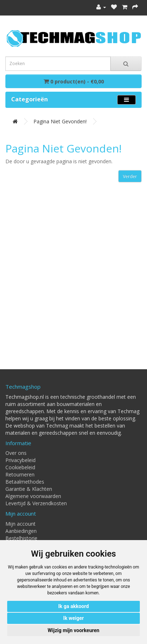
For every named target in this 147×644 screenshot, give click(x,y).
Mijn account (20, 524)
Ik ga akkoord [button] (73, 606)
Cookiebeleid (20, 467)
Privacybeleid (20, 460)
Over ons (16, 453)
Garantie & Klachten (29, 489)
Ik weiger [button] (73, 618)
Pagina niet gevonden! (60, 121)
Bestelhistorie (21, 538)
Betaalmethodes (25, 482)
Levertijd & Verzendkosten (36, 503)
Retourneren (20, 474)
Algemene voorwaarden (33, 496)
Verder (130, 176)
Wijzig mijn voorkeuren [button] (74, 630)
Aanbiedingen (21, 531)
